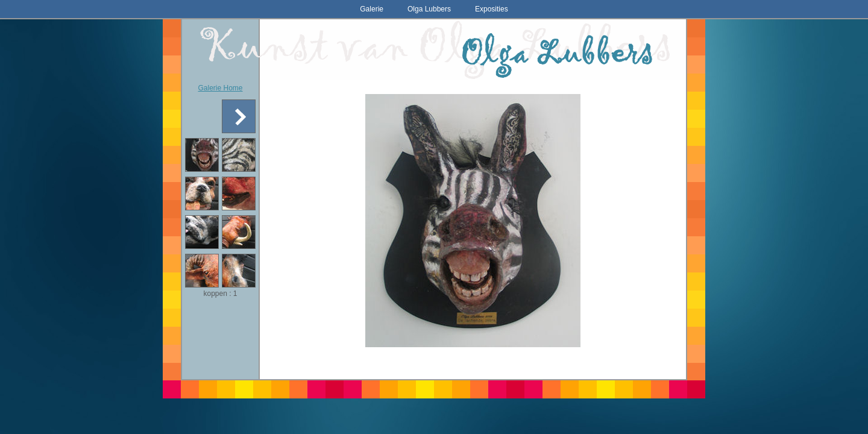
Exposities (492, 9)
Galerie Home (220, 88)
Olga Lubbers (429, 9)
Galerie (372, 9)
